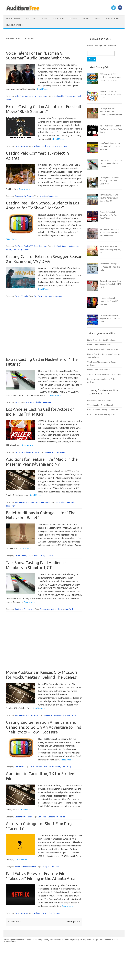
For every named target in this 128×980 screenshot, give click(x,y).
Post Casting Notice (94, 940)
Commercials (20, 196)
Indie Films (49, 452)
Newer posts (74, 921)
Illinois (18, 867)
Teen (36, 246)
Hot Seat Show (60, 246)
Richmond (49, 296)
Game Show (59, 19)
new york (71, 502)
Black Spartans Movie (51, 146)
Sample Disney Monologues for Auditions (105, 374)
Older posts (14, 921)
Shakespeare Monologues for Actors (103, 349)
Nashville (37, 402)
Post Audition (112, 19)
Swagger (58, 296)
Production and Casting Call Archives (103, 410)
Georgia (25, 146)
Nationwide (59, 96)
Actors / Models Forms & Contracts (57, 940)
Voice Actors (71, 96)
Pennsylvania (45, 502)
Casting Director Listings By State (101, 414)
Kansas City (59, 715)
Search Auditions (14, 25)
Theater (73, 19)
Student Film (20, 817)
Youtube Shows (42, 96)
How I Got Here (36, 767)
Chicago (43, 556)
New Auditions (13, 19)
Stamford (69, 609)
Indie (98, 19)
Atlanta (37, 146)
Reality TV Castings (14, 250)
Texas (29, 817)
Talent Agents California (14, 940)
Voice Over (20, 96)
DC (35, 296)
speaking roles (71, 715)
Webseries (30, 96)
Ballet (17, 556)
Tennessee (47, 402)
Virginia (25, 296)
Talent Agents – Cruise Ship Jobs (101, 405)
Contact (108, 940)
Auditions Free (10, 942)
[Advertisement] (44, 328)
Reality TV (31, 19)
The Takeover (55, 913)
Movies (86, 19)
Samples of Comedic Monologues (101, 345)
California (19, 246)
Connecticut (29, 609)
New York (35, 502)
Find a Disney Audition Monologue (102, 340)
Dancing (24, 556)
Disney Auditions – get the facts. (101, 400)
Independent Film (31, 452)
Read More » (43, 89)
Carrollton (42, 817)
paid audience (57, 609)
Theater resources (33, 940)
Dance (51, 556)
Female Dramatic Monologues (100, 370)
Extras (44, 19)
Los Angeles (73, 246)
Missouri (34, 715)
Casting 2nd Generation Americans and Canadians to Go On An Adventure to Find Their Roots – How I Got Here (44, 727)
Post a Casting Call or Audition (102, 46)
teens (26, 250)
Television (43, 246)
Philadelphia (11, 506)
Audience (19, 609)
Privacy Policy (79, 940)
